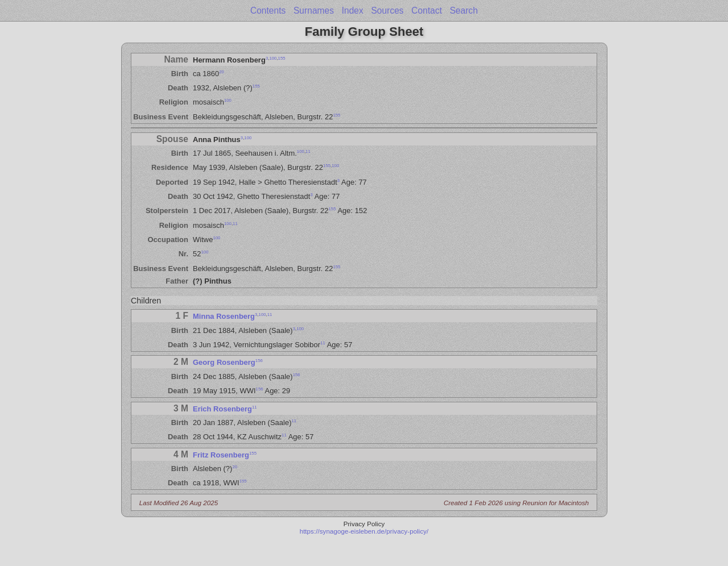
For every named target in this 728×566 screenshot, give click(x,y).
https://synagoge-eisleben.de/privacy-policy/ (364, 531)
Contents (268, 11)
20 (222, 72)
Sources (387, 11)
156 (259, 361)
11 (308, 151)
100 (273, 58)
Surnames (314, 11)
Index (353, 11)
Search (464, 11)
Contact (427, 11)
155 (282, 58)
